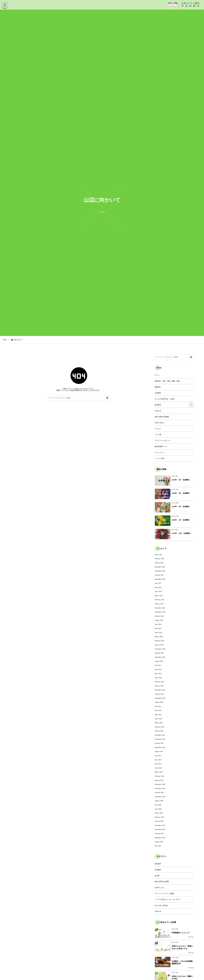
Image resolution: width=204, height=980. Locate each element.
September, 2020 (160, 797)
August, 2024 (159, 620)
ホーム (157, 375)
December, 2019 (160, 825)
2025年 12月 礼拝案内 (181, 533)
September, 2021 (160, 747)
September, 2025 (160, 579)
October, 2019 (159, 834)
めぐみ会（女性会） (162, 905)
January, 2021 (159, 780)
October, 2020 (159, 792)
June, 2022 (158, 710)
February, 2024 (160, 641)
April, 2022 (158, 719)
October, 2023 (159, 653)
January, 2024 (159, 645)
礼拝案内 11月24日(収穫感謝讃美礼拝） (182, 962)
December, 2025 (160, 567)
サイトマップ (160, 452)
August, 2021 (159, 751)
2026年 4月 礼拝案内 (181, 480)
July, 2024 (158, 624)
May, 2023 (158, 674)
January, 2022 (159, 731)
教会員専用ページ (161, 446)
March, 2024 (159, 637)
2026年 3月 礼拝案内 (181, 493)
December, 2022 (160, 690)
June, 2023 (158, 669)
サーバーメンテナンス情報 (164, 894)
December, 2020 (160, 784)
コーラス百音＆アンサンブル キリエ (168, 899)
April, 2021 (158, 768)
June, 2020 (158, 809)
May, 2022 (158, 715)
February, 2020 (160, 817)
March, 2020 (159, 813)
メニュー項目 (160, 458)
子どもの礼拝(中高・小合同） (165, 399)
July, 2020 (158, 805)
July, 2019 (158, 846)
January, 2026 (159, 563)
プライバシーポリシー (163, 441)
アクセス (158, 429)
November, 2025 (160, 571)
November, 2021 (160, 739)
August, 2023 (159, 661)
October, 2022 (159, 694)
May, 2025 (158, 587)
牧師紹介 (158, 387)
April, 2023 (158, 678)
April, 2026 (158, 555)
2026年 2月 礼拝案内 (181, 507)
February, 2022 (160, 727)
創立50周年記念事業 (162, 417)
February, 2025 (160, 600)
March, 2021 (159, 772)
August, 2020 (159, 801)
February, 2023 (160, 682)
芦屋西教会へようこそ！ (181, 933)
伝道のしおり (160, 888)
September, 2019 (160, 838)
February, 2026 (160, 559)
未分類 (157, 876)
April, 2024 (158, 632)
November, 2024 (160, 612)
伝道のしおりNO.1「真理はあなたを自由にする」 (182, 947)
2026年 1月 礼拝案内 (181, 520)
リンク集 (158, 435)
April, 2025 (158, 591)
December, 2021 (160, 735)
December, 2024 (160, 608)
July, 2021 (158, 756)
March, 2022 (159, 723)
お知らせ (158, 411)
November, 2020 (160, 788)
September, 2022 (160, 698)
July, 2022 (158, 706)
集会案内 (158, 405)
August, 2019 (159, 842)
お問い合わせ (160, 423)
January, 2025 (159, 604)
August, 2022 (159, 702)
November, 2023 (160, 649)
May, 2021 (158, 764)
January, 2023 (159, 686)
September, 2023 (160, 657)
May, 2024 (158, 628)
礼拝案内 (158, 393)
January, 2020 (159, 821)
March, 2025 (159, 596)
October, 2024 (159, 616)
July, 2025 (158, 583)
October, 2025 (159, 575)
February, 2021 (160, 776)
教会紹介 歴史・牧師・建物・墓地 (167, 381)
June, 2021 (158, 760)
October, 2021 (159, 743)
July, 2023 (158, 665)
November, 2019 (160, 829)
